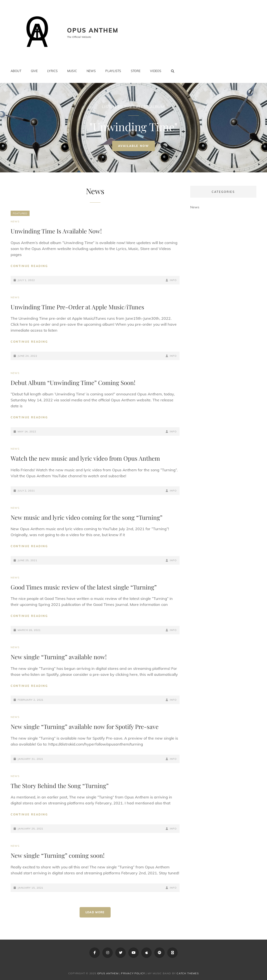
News (91, 71)
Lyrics (52, 71)
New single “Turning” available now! (59, 657)
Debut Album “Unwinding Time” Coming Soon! (73, 383)
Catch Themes (188, 973)
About (16, 71)
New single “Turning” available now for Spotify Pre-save (85, 726)
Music (72, 71)
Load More (95, 912)
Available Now (137, 148)
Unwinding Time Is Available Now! (56, 231)
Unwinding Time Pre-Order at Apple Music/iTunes (77, 307)
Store (136, 71)
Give (34, 71)
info (173, 280)
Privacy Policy (133, 973)
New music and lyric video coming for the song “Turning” (87, 517)
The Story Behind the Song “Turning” (60, 786)
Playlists (113, 71)
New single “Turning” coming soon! (58, 855)
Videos (156, 71)
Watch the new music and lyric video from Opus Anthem (85, 458)
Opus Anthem (93, 30)
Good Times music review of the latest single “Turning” (84, 587)
